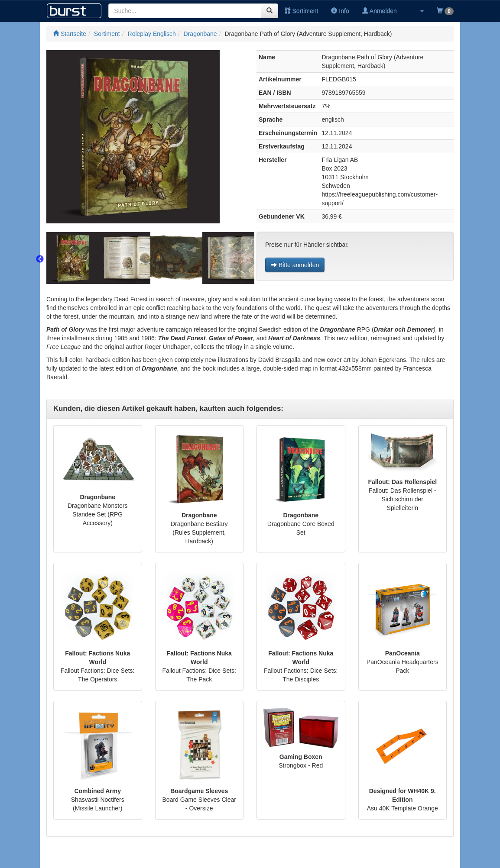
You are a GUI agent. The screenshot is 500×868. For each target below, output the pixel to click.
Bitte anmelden (295, 265)
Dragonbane (200, 34)
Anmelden (380, 11)
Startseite (70, 34)
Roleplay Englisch (152, 34)
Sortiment (302, 11)
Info (340, 11)
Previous (40, 259)
